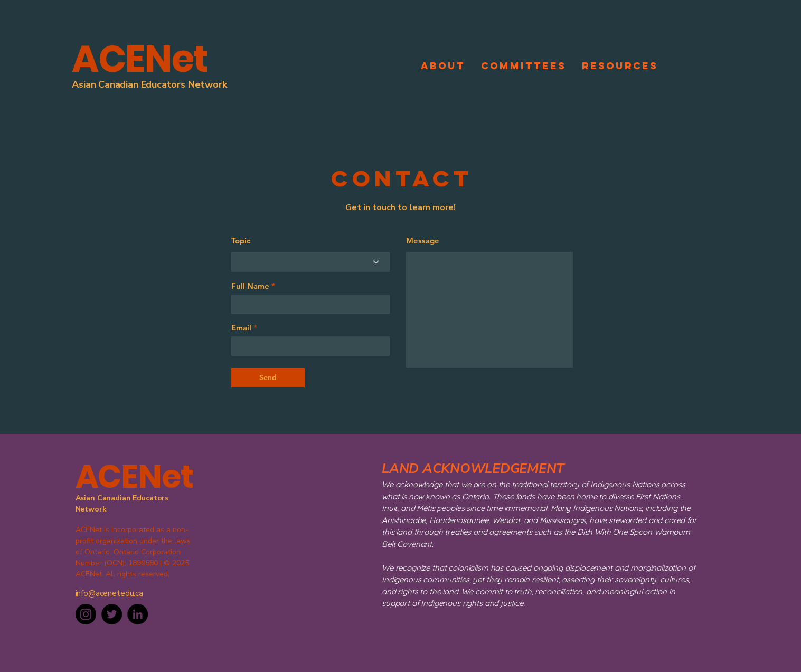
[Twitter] (112, 614)
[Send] (268, 378)
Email (241, 328)
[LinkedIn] (138, 614)
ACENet (140, 59)
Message (423, 240)
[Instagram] (86, 614)
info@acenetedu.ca (109, 593)
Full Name (250, 286)
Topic (241, 240)
